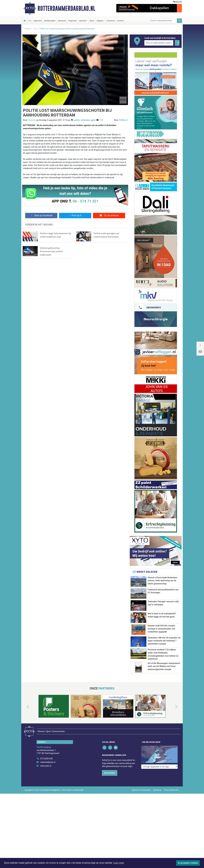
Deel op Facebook (41, 215)
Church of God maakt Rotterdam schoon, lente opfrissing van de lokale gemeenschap (162, 581)
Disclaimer (157, 784)
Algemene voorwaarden (141, 784)
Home (27, 29)
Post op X (75, 215)
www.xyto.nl (46, 760)
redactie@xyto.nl (48, 756)
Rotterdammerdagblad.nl (66, 8)
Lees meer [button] (119, 863)
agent (93, 120)
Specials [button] (83, 21)
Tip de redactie (109, 215)
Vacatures (111, 21)
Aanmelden (110, 767)
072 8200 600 (46, 753)
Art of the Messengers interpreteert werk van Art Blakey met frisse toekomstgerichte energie (164, 666)
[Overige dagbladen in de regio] (159, 746)
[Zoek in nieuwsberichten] (163, 21)
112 (30, 21)
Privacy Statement (171, 784)
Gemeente (62, 21)
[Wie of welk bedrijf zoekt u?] (159, 43)
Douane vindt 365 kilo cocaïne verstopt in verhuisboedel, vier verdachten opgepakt (161, 629)
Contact (120, 21)
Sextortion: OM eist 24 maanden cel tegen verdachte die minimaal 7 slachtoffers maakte (164, 641)
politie (77, 120)
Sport (92, 21)
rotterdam (85, 120)
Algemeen (38, 21)
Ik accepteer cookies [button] (188, 863)
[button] (25, 707)
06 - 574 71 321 (86, 201)
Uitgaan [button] (100, 21)
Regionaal (73, 21)
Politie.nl (123, 120)
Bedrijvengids (50, 21)
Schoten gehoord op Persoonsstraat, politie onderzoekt (51, 251)
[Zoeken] (179, 21)
